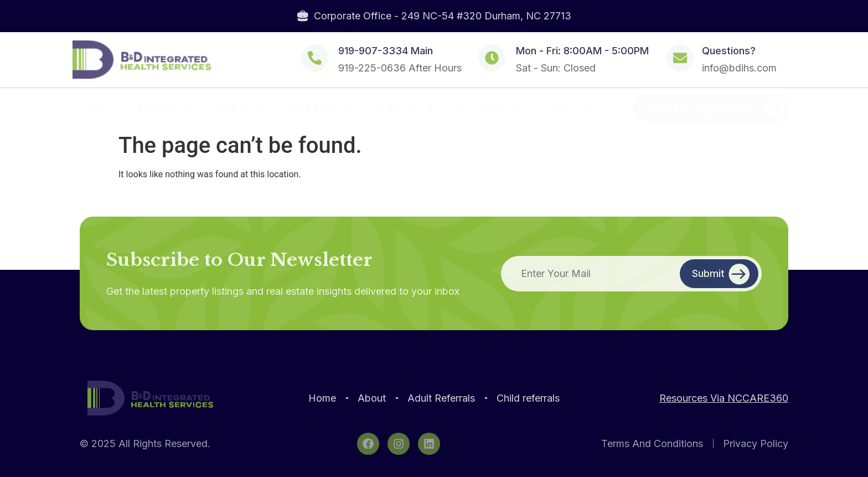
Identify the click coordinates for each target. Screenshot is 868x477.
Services (238, 108)
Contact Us (567, 108)
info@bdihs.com (739, 68)
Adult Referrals (320, 108)
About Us (160, 108)
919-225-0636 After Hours (400, 68)
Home (96, 108)
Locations (489, 108)
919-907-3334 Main (386, 51)
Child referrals (406, 108)
